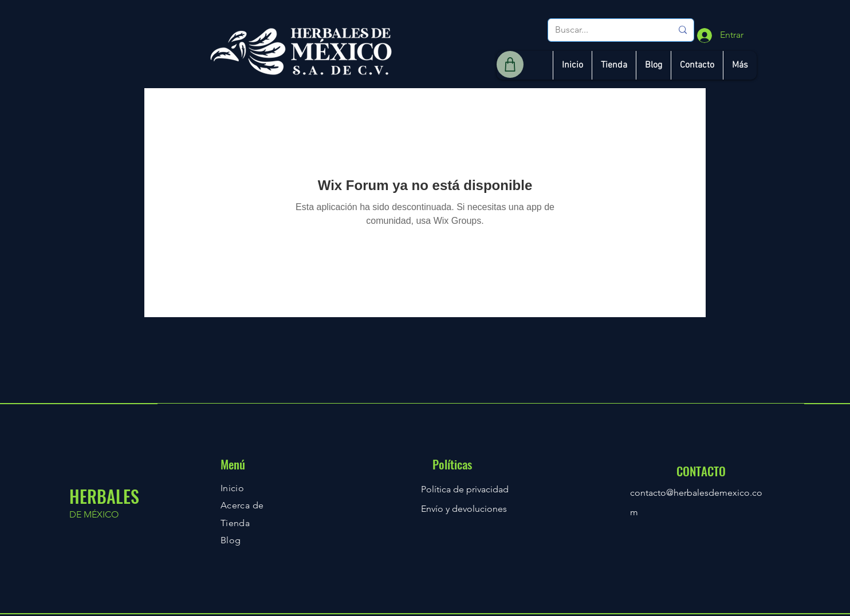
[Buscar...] (605, 30)
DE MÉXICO (94, 514)
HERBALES (104, 496)
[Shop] (510, 64)
